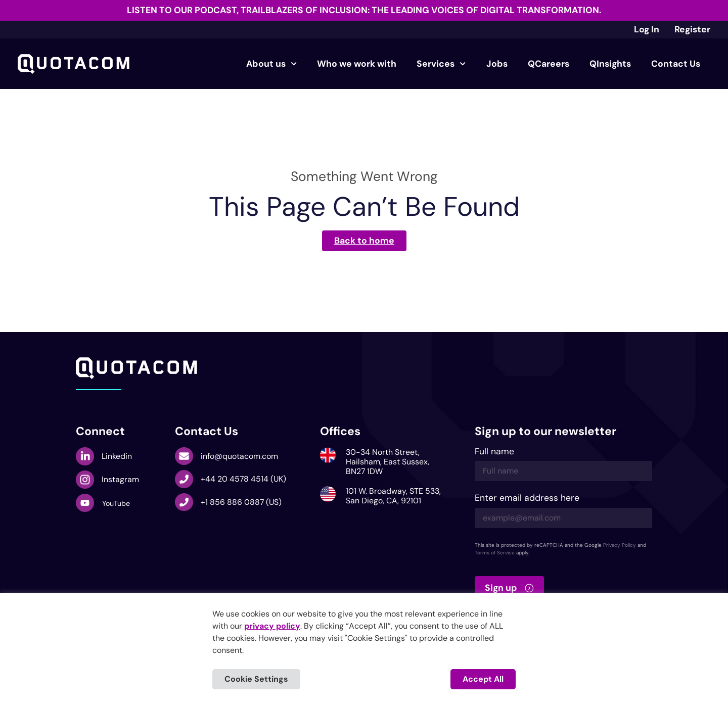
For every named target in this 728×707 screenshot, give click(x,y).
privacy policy (272, 626)
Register (692, 29)
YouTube (116, 503)
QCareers (549, 64)
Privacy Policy (620, 545)
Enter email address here (527, 499)
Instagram (120, 479)
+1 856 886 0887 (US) (241, 502)
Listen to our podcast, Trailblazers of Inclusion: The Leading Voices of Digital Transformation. (364, 10)
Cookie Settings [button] (256, 679)
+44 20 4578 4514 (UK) (243, 479)
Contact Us (676, 64)
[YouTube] (85, 503)
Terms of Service (495, 553)
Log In (647, 29)
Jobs (497, 64)
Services (441, 64)
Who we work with (357, 64)
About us (271, 64)
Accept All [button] (483, 679)
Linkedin (117, 456)
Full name (494, 452)
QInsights (610, 64)
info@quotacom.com (239, 456)
